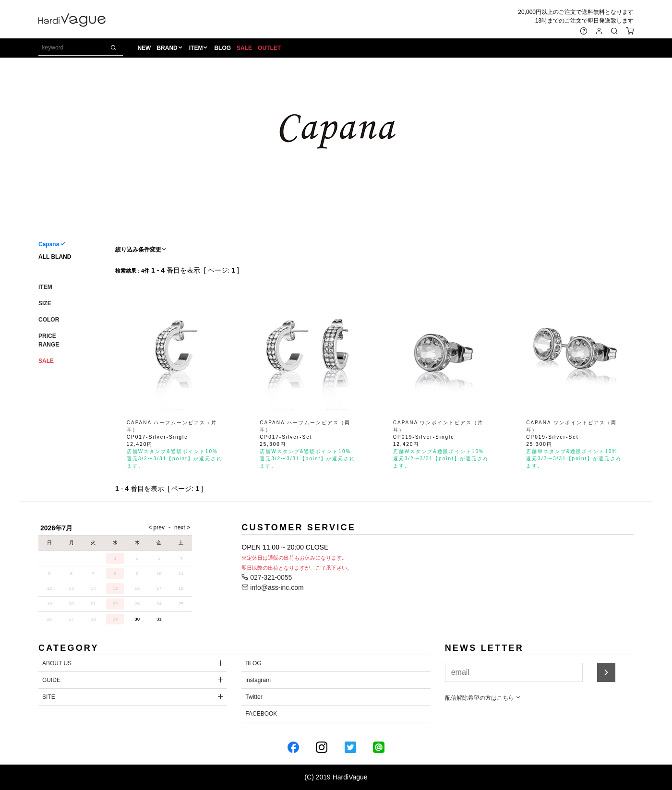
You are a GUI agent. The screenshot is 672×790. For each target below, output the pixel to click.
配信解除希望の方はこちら (483, 698)
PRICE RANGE (49, 340)
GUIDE (51, 680)
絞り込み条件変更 (141, 250)
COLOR (49, 320)
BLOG (223, 48)
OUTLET (269, 48)
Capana (49, 244)
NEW (144, 48)
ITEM (196, 48)
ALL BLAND (55, 257)
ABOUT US (57, 663)
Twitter (254, 697)
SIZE (45, 303)
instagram (258, 680)
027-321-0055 (267, 577)
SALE (244, 48)
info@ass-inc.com (272, 587)
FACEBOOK (261, 714)
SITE (49, 697)
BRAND (167, 48)
